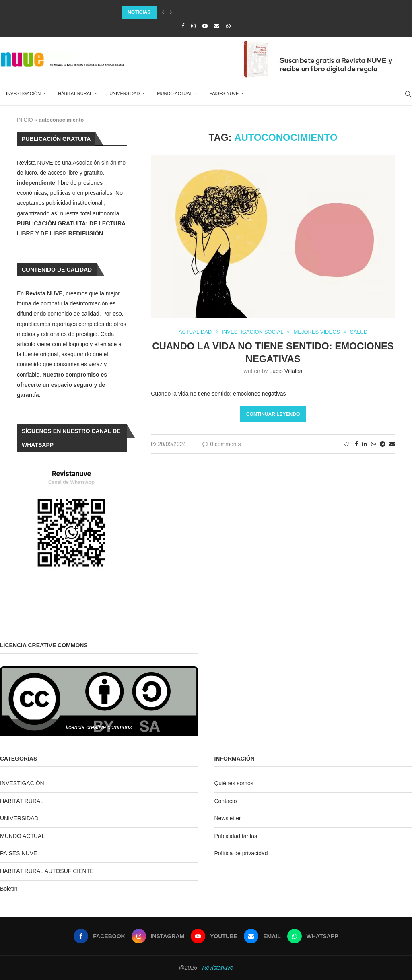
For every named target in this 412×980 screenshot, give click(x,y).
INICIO (25, 120)
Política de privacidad (241, 853)
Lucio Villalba (286, 371)
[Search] (408, 94)
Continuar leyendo (273, 414)
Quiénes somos (234, 783)
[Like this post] (346, 444)
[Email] (217, 26)
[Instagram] (193, 26)
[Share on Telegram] (383, 444)
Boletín (9, 889)
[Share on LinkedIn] (365, 444)
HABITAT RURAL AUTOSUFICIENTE (47, 871)
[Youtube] (205, 26)
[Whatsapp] (228, 26)
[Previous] (163, 12)
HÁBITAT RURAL (75, 93)
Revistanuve (217, 968)
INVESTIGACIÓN (23, 93)
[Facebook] (183, 26)
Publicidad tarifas (236, 836)
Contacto (225, 801)
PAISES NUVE (224, 93)
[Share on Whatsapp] (373, 444)
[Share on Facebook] (356, 444)
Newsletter (227, 818)
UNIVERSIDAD (125, 93)
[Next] (171, 12)
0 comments (221, 444)
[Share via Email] (392, 444)
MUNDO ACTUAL (174, 93)
